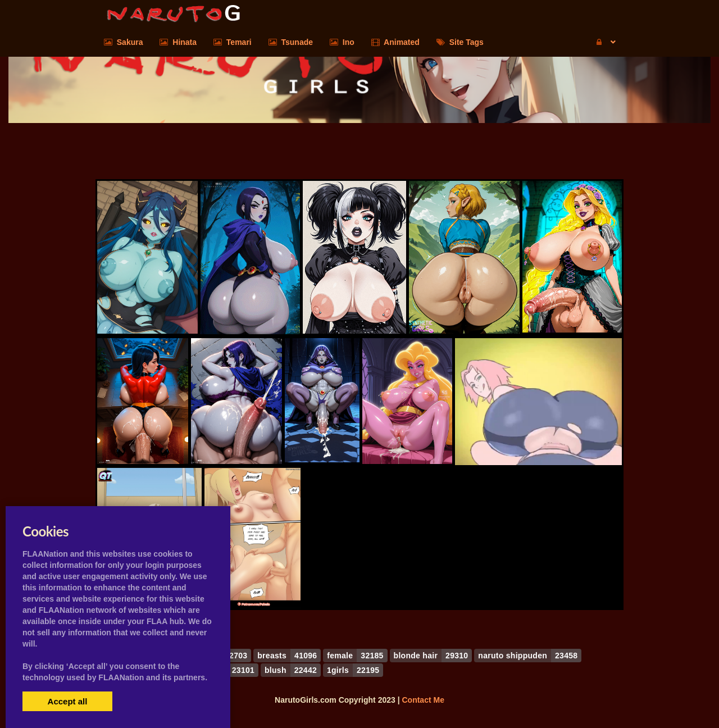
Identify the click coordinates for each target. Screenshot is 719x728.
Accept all (68, 701)
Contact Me (423, 700)
